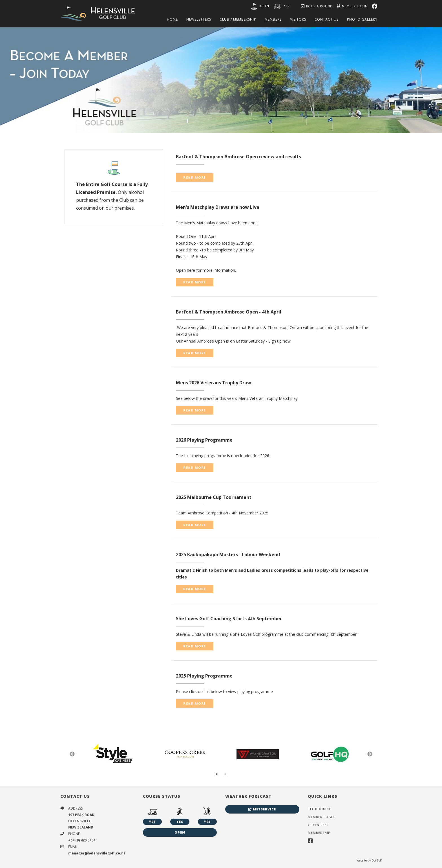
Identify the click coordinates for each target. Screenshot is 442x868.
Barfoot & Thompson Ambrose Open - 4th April (229, 312)
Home (172, 19)
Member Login (352, 6)
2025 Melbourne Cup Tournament (214, 497)
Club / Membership (238, 19)
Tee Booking (320, 809)
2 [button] (225, 774)
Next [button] (370, 754)
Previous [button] (72, 754)
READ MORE (195, 177)
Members (273, 19)
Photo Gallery (362, 19)
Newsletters (199, 19)
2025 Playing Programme (204, 676)
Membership (319, 833)
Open (265, 6)
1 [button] (217, 774)
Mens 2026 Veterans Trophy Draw (214, 383)
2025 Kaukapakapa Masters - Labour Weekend (228, 554)
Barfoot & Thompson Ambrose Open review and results (238, 157)
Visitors (298, 19)
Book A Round (317, 6)
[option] (221, 80)
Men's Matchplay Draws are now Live (218, 207)
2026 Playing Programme (204, 440)
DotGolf (377, 860)
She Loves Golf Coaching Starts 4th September (229, 619)
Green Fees (318, 825)
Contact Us (327, 19)
